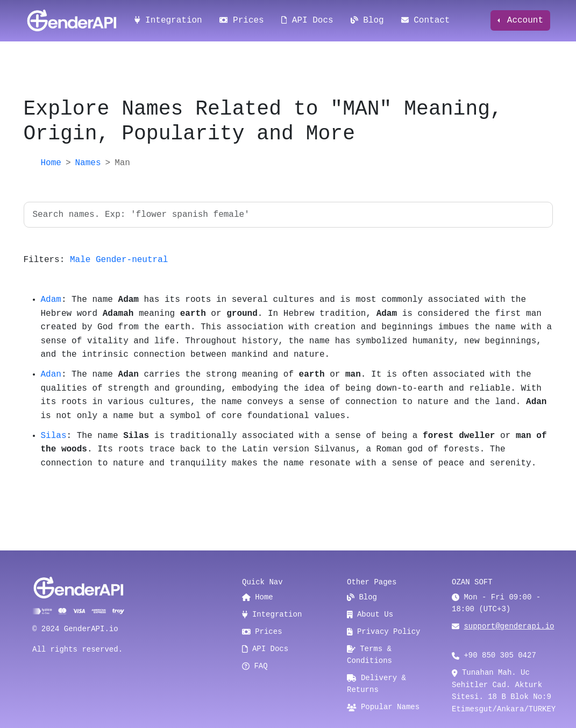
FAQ (255, 666)
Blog (367, 20)
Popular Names (383, 707)
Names (88, 163)
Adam (51, 300)
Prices (242, 20)
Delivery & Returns (376, 684)
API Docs (307, 20)
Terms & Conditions (369, 655)
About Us (370, 614)
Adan (51, 374)
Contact (426, 20)
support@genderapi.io (509, 626)
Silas (54, 436)
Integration (168, 20)
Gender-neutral (132, 260)
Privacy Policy (384, 632)
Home (51, 163)
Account (522, 20)
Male (80, 260)
